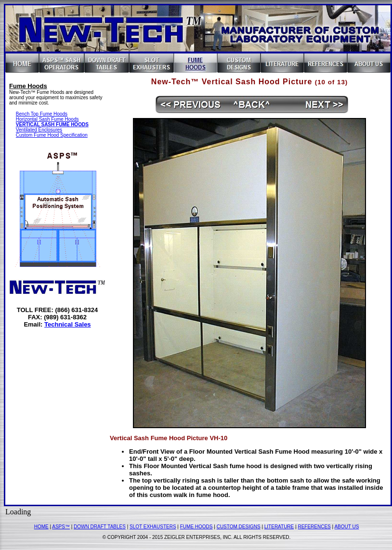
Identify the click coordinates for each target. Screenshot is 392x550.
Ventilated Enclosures (39, 130)
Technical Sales (68, 324)
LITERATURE (279, 527)
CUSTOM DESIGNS (239, 527)
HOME (41, 527)
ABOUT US (346, 527)
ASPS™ (61, 527)
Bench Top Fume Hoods (42, 114)
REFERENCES (314, 527)
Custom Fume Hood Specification (52, 135)
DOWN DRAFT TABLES (100, 527)
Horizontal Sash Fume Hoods (47, 119)
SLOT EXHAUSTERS (153, 527)
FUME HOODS (196, 527)
